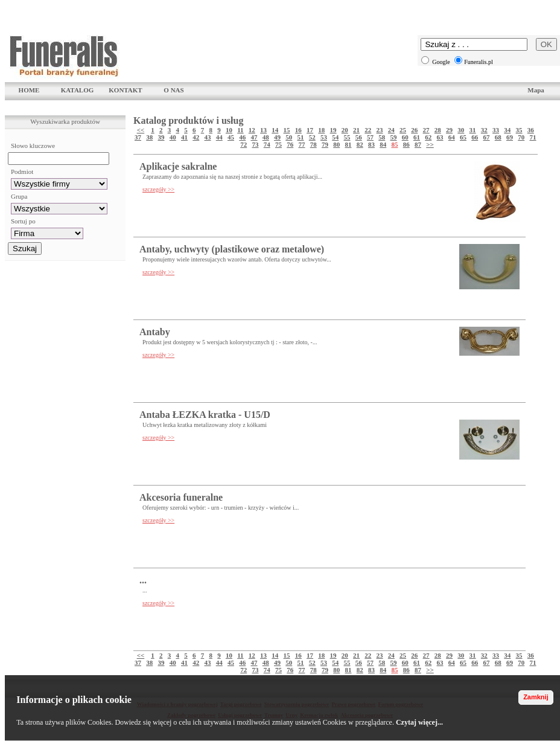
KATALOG (78, 90)
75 (278, 144)
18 (321, 130)
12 (252, 130)
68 (498, 137)
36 (531, 130)
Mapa (536, 90)
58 (382, 137)
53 (324, 137)
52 (312, 137)
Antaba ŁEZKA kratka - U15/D (205, 415)
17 (310, 130)
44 (219, 137)
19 (333, 130)
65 (463, 137)
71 (533, 137)
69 (510, 137)
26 (414, 130)
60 (405, 137)
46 (242, 137)
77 (301, 144)
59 (394, 137)
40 (173, 137)
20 (345, 130)
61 (417, 137)
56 (359, 137)
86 (406, 144)
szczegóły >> (158, 189)
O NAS (173, 90)
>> (430, 144)
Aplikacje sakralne (178, 166)
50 (289, 137)
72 (243, 144)
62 (428, 137)
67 (487, 137)
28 (438, 130)
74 (267, 144)
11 (240, 130)
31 (473, 130)
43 (208, 137)
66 (475, 137)
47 (254, 137)
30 (461, 130)
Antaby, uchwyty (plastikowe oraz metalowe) (232, 249)
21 (356, 130)
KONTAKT (125, 90)
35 (519, 130)
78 (313, 144)
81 (348, 144)
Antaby (155, 332)
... (143, 580)
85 (394, 144)
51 (301, 137)
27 (426, 130)
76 (290, 144)
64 (452, 137)
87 (418, 144)
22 (368, 130)
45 (231, 137)
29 (449, 130)
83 (371, 144)
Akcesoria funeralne (181, 497)
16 (298, 130)
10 (229, 130)
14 (275, 130)
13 (263, 130)
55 (347, 137)
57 (370, 137)
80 (336, 144)
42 (196, 137)
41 (184, 137)
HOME (29, 90)
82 (360, 144)
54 (335, 137)
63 (440, 137)
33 (496, 130)
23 (380, 130)
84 (383, 144)
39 (161, 137)
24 (391, 130)
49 (277, 137)
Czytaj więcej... (419, 722)
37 (138, 137)
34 (507, 130)
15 (287, 130)
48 (266, 137)
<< (141, 130)
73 (255, 144)
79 (325, 144)
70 (521, 137)
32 (484, 130)
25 (403, 130)
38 (149, 137)
